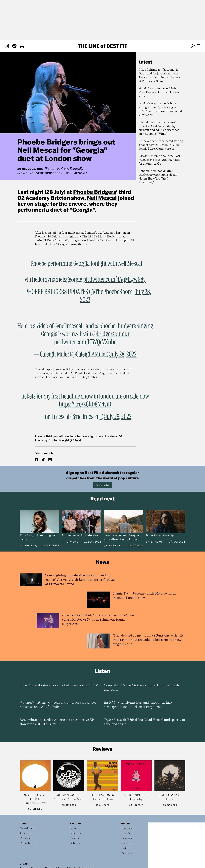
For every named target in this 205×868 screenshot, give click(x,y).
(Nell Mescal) (75, 173)
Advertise (26, 833)
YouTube (127, 843)
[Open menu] (199, 46)
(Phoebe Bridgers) (46, 173)
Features (76, 833)
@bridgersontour (111, 334)
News (23, 173)
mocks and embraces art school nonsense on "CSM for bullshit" (58, 705)
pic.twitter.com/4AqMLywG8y (114, 280)
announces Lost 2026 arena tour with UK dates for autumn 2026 (159, 160)
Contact (25, 838)
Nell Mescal (102, 198)
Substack (127, 838)
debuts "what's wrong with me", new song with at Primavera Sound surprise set (160, 109)
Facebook (127, 853)
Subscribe (103, 485)
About (24, 823)
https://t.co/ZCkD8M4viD (85, 404)
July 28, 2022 (123, 354)
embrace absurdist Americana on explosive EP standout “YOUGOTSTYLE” (57, 722)
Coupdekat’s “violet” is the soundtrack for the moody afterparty (142, 688)
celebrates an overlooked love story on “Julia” (59, 685)
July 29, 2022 (118, 417)
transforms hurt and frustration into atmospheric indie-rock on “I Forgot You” (138, 705)
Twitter (126, 848)
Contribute (27, 843)
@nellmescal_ (69, 326)
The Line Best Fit (102, 46)
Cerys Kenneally (72, 169)
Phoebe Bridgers (95, 192)
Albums (75, 843)
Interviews (28, 546)
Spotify (125, 833)
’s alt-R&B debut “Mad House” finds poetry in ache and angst (144, 722)
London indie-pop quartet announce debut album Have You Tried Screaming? (158, 177)
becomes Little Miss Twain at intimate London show (160, 92)
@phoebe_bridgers (115, 326)
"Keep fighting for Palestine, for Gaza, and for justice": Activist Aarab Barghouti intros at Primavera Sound (159, 76)
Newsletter (27, 828)
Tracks (75, 838)
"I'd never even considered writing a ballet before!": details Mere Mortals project (161, 145)
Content (76, 823)
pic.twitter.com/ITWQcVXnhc (85, 342)
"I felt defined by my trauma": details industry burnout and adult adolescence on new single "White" (159, 128)
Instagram (128, 828)
